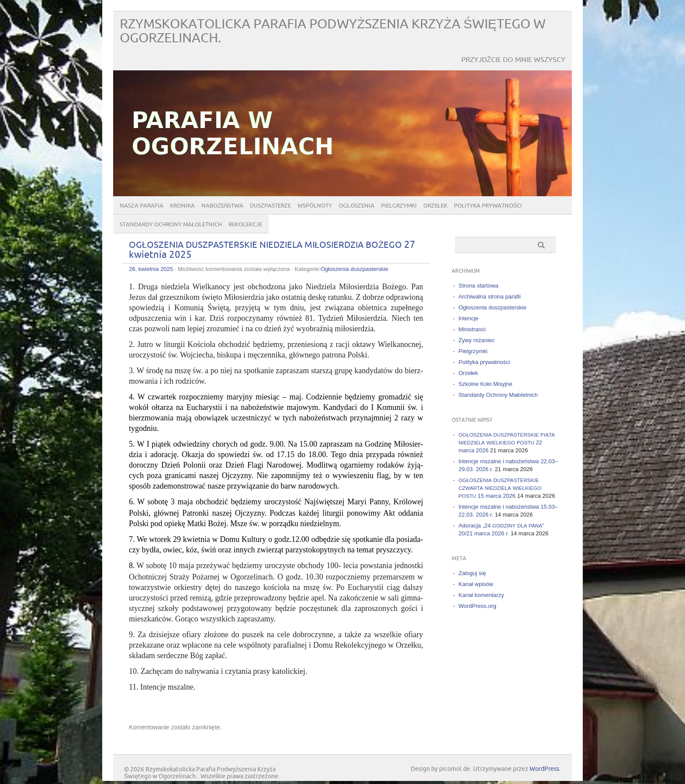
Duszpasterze (270, 206)
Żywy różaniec (477, 340)
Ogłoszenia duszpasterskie (355, 269)
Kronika (182, 206)
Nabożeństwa (222, 206)
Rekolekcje (245, 225)
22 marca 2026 (507, 442)
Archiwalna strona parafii (490, 297)
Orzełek (435, 206)
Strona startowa (479, 286)
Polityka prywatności (488, 206)
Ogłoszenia (356, 206)
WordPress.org (477, 606)
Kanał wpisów (476, 584)
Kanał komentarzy (481, 595)
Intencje (469, 318)
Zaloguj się (472, 573)
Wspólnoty (315, 206)
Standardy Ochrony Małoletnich (171, 225)
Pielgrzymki (399, 206)
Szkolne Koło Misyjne (486, 384)
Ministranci (472, 329)
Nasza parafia (142, 206)
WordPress (544, 769)
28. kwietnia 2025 (151, 269)
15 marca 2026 (500, 488)
